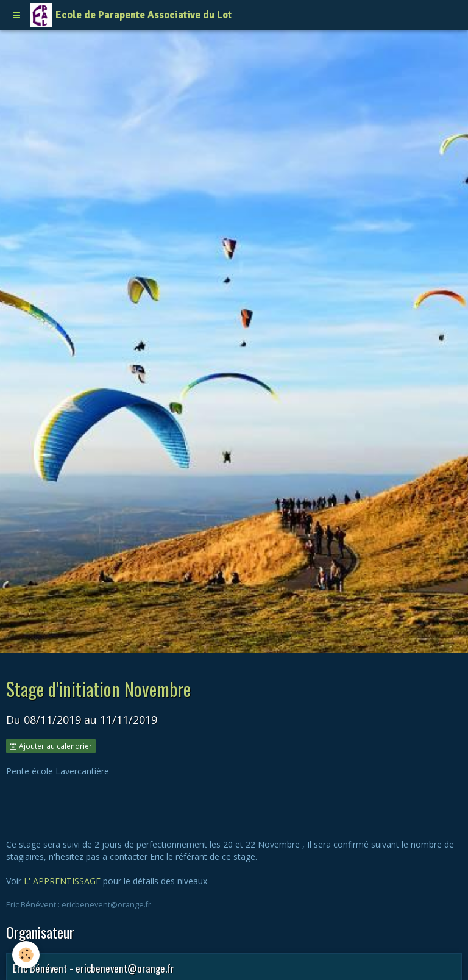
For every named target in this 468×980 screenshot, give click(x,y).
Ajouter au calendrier (51, 746)
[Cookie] (26, 955)
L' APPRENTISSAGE (62, 881)
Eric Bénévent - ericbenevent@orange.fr (94, 968)
